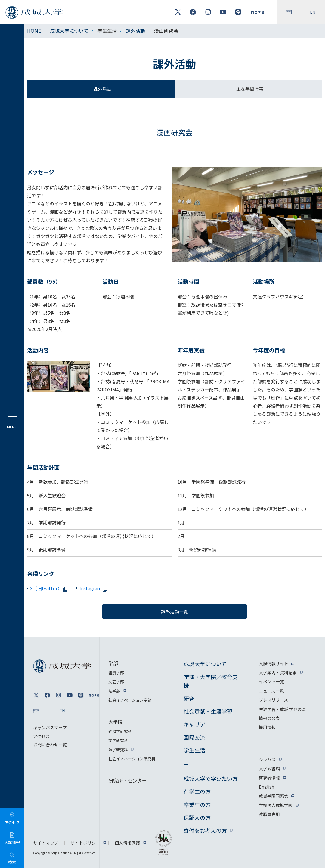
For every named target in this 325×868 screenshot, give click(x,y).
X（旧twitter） (50, 588)
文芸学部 (116, 682)
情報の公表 (269, 718)
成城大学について (69, 31)
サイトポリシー (85, 843)
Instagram (94, 588)
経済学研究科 (120, 731)
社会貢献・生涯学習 (208, 711)
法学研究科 (118, 750)
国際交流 (194, 737)
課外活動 (135, 31)
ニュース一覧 (271, 691)
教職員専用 (269, 814)
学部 (113, 663)
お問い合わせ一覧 (50, 745)
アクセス (41, 736)
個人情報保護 (127, 843)
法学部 (114, 691)
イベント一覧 (271, 681)
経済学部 (116, 673)
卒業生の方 (197, 805)
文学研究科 (118, 740)
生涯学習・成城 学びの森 (282, 709)
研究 (189, 698)
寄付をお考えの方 (205, 830)
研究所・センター (128, 780)
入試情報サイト (274, 663)
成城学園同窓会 (274, 796)
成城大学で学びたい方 (211, 778)
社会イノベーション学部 (130, 700)
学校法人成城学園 (276, 805)
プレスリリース (273, 700)
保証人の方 (197, 817)
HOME (34, 31)
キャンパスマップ (50, 727)
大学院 (116, 722)
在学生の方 (197, 791)
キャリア (194, 724)
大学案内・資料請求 (278, 672)
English (266, 787)
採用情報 (267, 727)
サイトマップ (46, 843)
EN (313, 12)
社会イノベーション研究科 (132, 759)
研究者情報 (269, 778)
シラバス (267, 759)
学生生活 (194, 750)
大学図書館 (269, 768)
